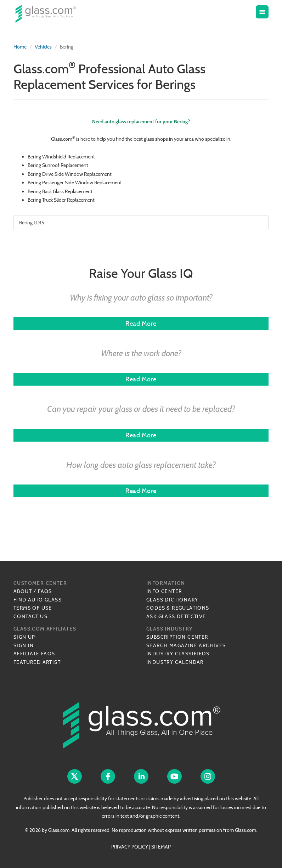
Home (20, 47)
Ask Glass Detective (176, 616)
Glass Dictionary (172, 600)
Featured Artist (37, 662)
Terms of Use (33, 608)
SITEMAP (161, 847)
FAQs (45, 591)
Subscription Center (177, 637)
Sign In (24, 645)
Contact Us (30, 616)
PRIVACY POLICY (130, 847)
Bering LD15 (32, 223)
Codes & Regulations (178, 608)
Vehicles (43, 47)
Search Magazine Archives (186, 645)
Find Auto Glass (38, 600)
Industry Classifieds (178, 654)
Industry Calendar (175, 662)
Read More (141, 323)
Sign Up (24, 637)
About (23, 591)
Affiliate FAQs (34, 654)
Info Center (164, 591)
